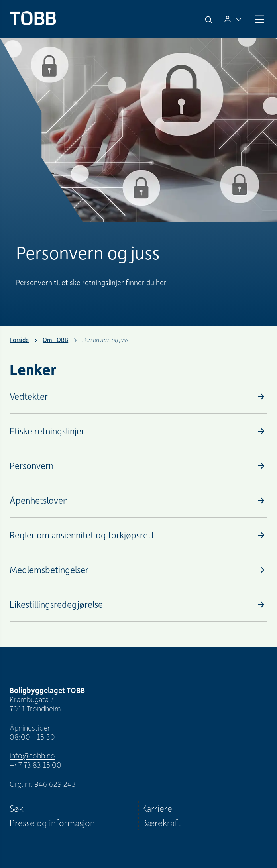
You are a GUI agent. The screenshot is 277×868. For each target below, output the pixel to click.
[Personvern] (138, 466)
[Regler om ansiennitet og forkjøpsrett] (138, 535)
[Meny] (259, 19)
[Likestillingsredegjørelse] (138, 604)
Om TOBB (55, 340)
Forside (19, 340)
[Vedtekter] (138, 396)
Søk (17, 808)
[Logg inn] (233, 19)
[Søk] (209, 19)
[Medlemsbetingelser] (138, 570)
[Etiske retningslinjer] (138, 431)
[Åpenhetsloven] (138, 500)
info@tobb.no (32, 755)
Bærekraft (161, 823)
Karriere (157, 808)
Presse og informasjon (52, 823)
